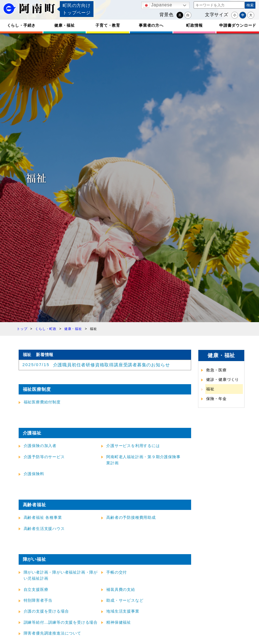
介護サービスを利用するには (133, 446)
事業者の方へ (151, 25)
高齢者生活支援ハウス (44, 529)
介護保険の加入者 (40, 446)
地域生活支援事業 (123, 611)
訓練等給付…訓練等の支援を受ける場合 (61, 622)
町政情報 (194, 25)
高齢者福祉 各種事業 (43, 517)
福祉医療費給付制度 (42, 402)
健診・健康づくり (223, 379)
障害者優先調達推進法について (52, 633)
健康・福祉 (65, 25)
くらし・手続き (21, 25)
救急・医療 (216, 370)
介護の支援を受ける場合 (46, 611)
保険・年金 (216, 399)
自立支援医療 (36, 589)
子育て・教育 (108, 25)
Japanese (158, 5)
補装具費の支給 (121, 589)
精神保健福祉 (119, 622)
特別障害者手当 (38, 600)
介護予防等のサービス (44, 457)
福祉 (210, 389)
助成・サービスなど (125, 600)
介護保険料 (34, 474)
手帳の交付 (117, 572)
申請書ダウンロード (238, 25)
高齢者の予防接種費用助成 (131, 517)
